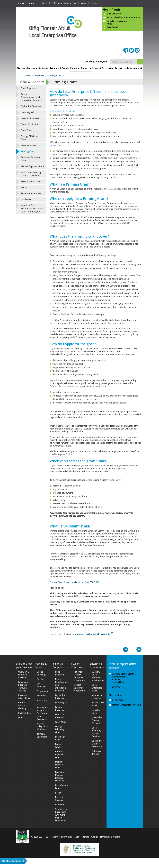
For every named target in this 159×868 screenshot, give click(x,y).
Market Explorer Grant (32, 166)
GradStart (26, 200)
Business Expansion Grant (31, 159)
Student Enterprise (103, 68)
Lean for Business (30, 118)
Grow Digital (27, 112)
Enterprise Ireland (97, 753)
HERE (109, 24)
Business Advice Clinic (24, 697)
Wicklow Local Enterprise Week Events (98, 676)
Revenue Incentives (31, 193)
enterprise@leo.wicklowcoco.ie (123, 17)
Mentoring (42, 700)
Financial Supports (81, 68)
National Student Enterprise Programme (79, 676)
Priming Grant (55, 76)
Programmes (43, 691)
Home (21, 3)
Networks (41, 696)
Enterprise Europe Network (97, 720)
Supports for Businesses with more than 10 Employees (32, 209)
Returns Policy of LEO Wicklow (43, 727)
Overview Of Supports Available (24, 675)
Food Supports (28, 88)
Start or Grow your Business (32, 68)
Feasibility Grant (29, 145)
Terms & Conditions (42, 735)
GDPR (21, 717)
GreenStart (26, 130)
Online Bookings (41, 673)
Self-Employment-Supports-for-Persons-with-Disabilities (43, 712)
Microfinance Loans (31, 181)
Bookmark (132, 649)
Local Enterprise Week (97, 688)
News (83, 3)
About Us (33, 3)
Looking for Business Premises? (98, 744)
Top (139, 649)
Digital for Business (31, 106)
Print (119, 649)
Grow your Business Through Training (23, 686)
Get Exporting (41, 685)
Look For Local (96, 712)
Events (40, 679)
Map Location (114, 14)
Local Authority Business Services (96, 732)
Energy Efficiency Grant (30, 138)
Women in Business (97, 697)
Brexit (24, 187)
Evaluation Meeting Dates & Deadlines (31, 174)
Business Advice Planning (22, 705)
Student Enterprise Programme (79, 688)
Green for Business (31, 124)
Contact (94, 3)
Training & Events (59, 68)
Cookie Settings (12, 861)
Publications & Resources (64, 3)
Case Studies (24, 713)
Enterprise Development (129, 68)
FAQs (45, 3)
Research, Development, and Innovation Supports (32, 97)
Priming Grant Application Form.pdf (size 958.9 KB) (74, 582)
